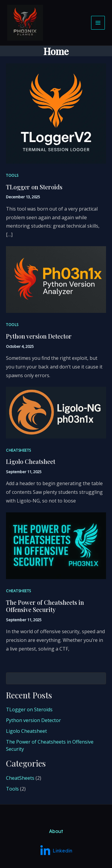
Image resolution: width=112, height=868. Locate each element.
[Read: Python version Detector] (56, 279)
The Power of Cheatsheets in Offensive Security (45, 606)
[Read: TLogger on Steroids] (56, 113)
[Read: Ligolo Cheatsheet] (56, 412)
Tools (12, 175)
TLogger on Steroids (34, 187)
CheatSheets (19, 450)
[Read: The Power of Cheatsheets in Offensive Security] (56, 545)
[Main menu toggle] (98, 23)
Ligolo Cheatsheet (31, 461)
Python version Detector (39, 336)
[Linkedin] (56, 793)
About (56, 773)
